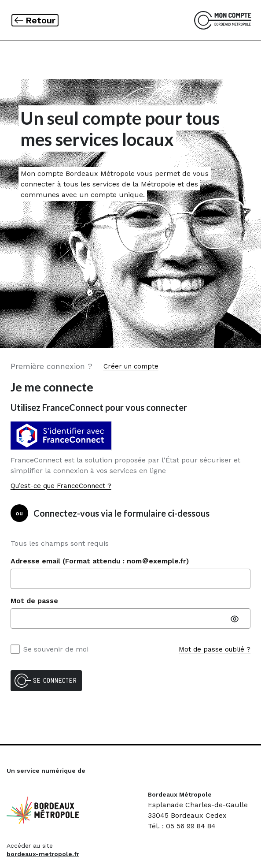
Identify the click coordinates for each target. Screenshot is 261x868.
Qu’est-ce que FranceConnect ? (61, 486)
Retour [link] (42, 20)
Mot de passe (34, 601)
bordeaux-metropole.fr (43, 854)
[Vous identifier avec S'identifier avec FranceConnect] (63, 436)
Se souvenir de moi (50, 649)
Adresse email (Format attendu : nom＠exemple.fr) (100, 561)
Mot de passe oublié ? (215, 649)
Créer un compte (131, 366)
